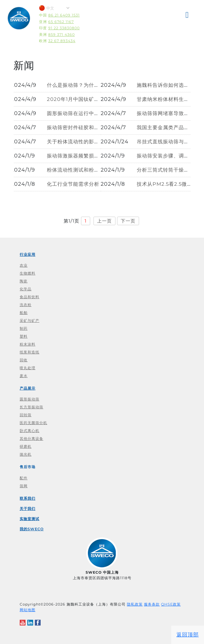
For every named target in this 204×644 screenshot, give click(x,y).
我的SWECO (32, 529)
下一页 (128, 221)
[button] (188, 16)
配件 (24, 478)
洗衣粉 (26, 305)
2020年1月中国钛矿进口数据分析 (86, 99)
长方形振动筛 (31, 407)
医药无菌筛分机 (33, 423)
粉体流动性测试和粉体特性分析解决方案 (94, 170)
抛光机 (26, 454)
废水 (24, 376)
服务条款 (152, 604)
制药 (24, 328)
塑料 (24, 336)
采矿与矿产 (30, 321)
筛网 (24, 486)
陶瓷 (24, 281)
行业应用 (28, 254)
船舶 (24, 313)
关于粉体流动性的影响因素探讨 (84, 142)
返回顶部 (188, 635)
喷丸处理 (28, 368)
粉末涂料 (28, 344)
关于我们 (28, 509)
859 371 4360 (61, 35)
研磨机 (26, 446)
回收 (24, 360)
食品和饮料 (30, 297)
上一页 (104, 221)
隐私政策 (135, 604)
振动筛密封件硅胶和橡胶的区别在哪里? (93, 127)
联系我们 (28, 498)
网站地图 (28, 610)
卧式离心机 (30, 431)
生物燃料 (28, 273)
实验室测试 (30, 519)
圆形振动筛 (30, 399)
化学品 (26, 289)
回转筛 (26, 415)
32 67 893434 (62, 41)
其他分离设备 (31, 439)
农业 (24, 265)
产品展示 (28, 388)
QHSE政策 (171, 604)
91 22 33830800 (64, 28)
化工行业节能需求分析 (73, 184)
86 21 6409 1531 (64, 15)
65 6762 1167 (61, 22)
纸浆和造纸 (30, 352)
